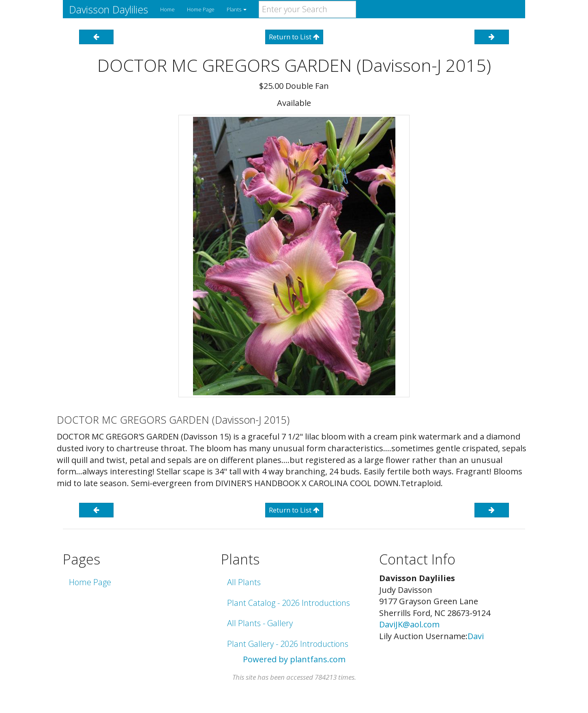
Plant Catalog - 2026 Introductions (289, 603)
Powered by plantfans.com (294, 659)
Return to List (294, 37)
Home (167, 9)
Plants (237, 9)
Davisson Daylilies (108, 9)
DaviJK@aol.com (409, 624)
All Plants (244, 582)
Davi (476, 636)
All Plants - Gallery (260, 623)
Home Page (201, 9)
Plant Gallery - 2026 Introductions (288, 644)
